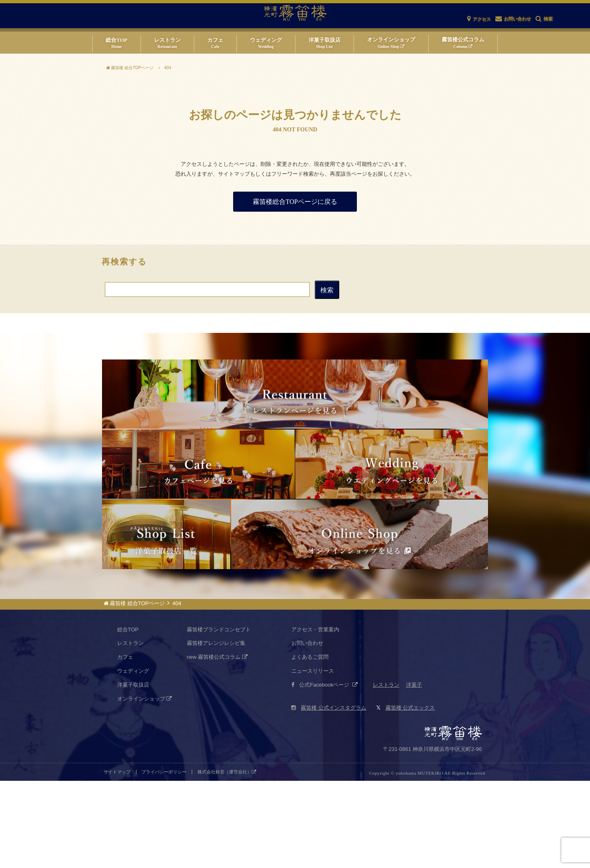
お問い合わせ (307, 730)
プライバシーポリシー (164, 859)
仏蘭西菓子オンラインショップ (360, 607)
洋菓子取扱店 (133, 772)
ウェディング (133, 758)
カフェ (125, 744)
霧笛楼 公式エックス (405, 795)
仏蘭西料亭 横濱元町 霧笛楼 (295, 409)
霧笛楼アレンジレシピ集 (216, 730)
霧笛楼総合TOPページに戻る (295, 202)
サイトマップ (117, 859)
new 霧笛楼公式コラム (217, 744)
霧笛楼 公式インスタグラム (329, 795)
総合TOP (128, 716)
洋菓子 (414, 772)
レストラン (130, 730)
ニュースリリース (313, 758)
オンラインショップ (145, 785)
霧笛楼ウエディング (392, 508)
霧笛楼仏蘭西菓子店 (166, 607)
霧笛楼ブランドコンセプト (219, 716)
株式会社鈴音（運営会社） (227, 859)
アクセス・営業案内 (315, 716)
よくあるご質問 (310, 744)
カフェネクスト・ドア (198, 508)
